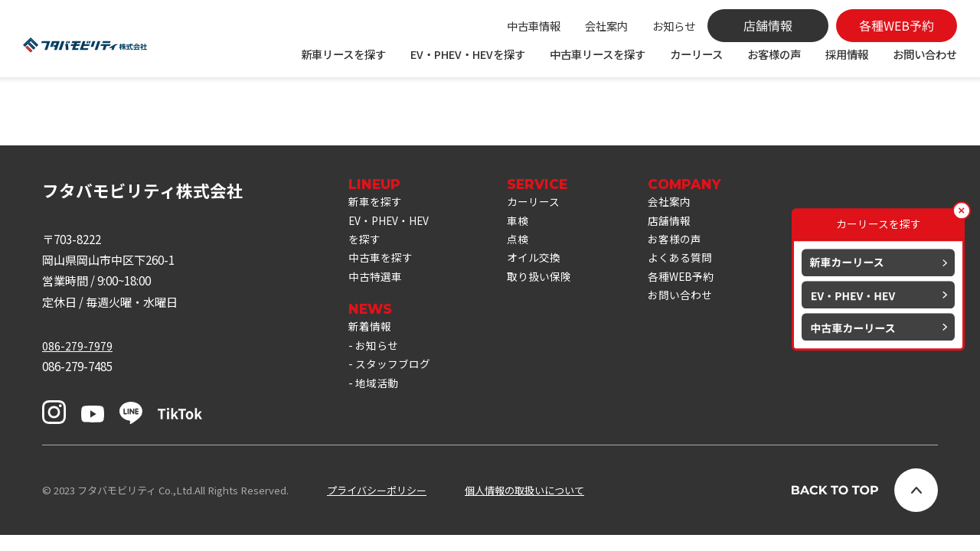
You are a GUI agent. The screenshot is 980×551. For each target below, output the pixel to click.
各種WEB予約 (696, 302)
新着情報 (371, 354)
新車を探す (377, 217)
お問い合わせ (925, 54)
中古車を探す (383, 281)
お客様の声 (774, 54)
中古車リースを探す (598, 54)
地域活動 (378, 416)
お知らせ (674, 26)
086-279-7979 (77, 361)
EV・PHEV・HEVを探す (468, 54)
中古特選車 (377, 302)
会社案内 (606, 26)
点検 (527, 259)
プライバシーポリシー (377, 506)
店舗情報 (684, 239)
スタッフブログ (395, 396)
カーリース (696, 54)
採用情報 (847, 54)
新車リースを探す (343, 54)
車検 (527, 239)
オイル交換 (544, 281)
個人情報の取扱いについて (524, 506)
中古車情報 (534, 26)
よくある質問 (695, 281)
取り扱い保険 (550, 302)
